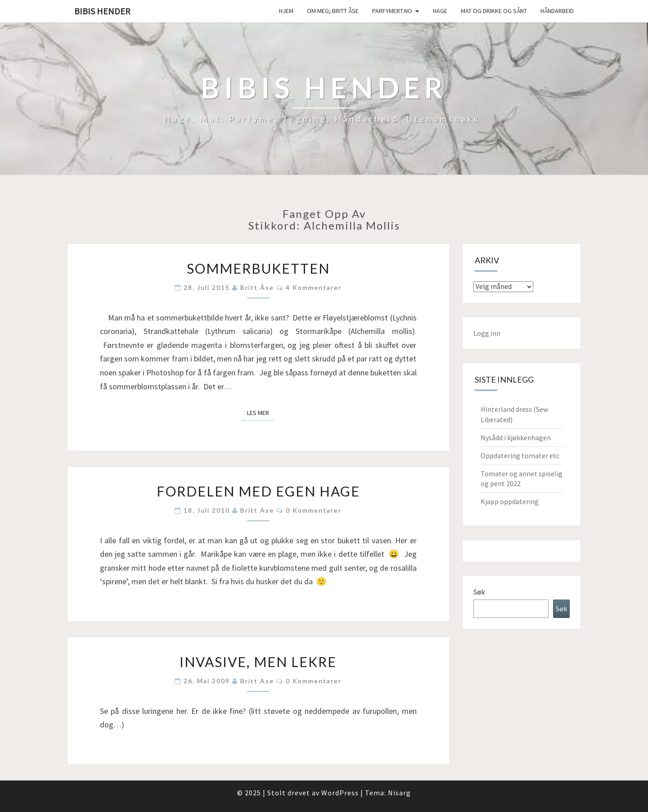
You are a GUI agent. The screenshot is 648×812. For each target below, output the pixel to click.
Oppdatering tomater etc (520, 456)
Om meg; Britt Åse (333, 11)
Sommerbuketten (258, 268)
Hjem (286, 11)
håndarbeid (557, 11)
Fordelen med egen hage (258, 491)
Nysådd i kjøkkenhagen (516, 438)
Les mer (261, 412)
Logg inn (487, 333)
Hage (440, 11)
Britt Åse (257, 287)
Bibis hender (102, 11)
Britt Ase (257, 510)
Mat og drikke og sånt (494, 11)
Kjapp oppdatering (510, 501)
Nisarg (399, 793)
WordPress (340, 793)
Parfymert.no (392, 11)
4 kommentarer (314, 287)
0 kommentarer (314, 510)
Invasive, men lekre (258, 662)
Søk (479, 592)
